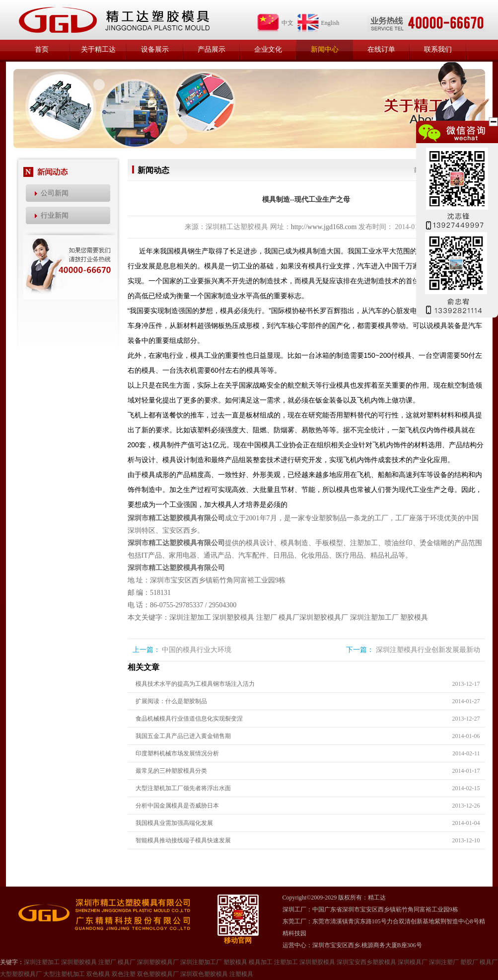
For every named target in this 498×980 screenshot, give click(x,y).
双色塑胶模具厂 (158, 974)
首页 (42, 49)
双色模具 (98, 974)
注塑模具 (241, 974)
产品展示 (212, 49)
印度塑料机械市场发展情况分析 (177, 753)
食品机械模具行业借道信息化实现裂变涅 (189, 719)
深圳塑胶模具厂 (324, 617)
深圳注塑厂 (444, 962)
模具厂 (289, 617)
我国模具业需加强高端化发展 (174, 823)
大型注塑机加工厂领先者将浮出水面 (183, 788)
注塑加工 (286, 962)
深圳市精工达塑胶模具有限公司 (176, 518)
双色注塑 (124, 974)
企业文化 (268, 49)
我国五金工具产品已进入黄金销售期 (183, 736)
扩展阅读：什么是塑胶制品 (171, 701)
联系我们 (438, 49)
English (318, 23)
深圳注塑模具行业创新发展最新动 (428, 650)
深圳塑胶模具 (233, 617)
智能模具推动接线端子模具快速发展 (183, 840)
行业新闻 (55, 215)
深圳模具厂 (413, 962)
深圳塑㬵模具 (317, 962)
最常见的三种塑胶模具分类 (171, 771)
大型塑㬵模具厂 (21, 974)
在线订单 (381, 49)
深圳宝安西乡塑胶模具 (366, 962)
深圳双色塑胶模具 (204, 974)
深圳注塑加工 (190, 617)
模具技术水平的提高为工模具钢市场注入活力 (195, 684)
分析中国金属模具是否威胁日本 (177, 806)
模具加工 (261, 962)
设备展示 (155, 49)
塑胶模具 (414, 617)
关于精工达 (98, 49)
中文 (275, 23)
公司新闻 (55, 193)
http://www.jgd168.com (324, 227)
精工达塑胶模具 (114, 20)
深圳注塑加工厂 (374, 617)
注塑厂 (267, 617)
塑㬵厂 (469, 962)
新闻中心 (325, 49)
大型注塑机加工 (64, 974)
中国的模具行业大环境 (197, 650)
